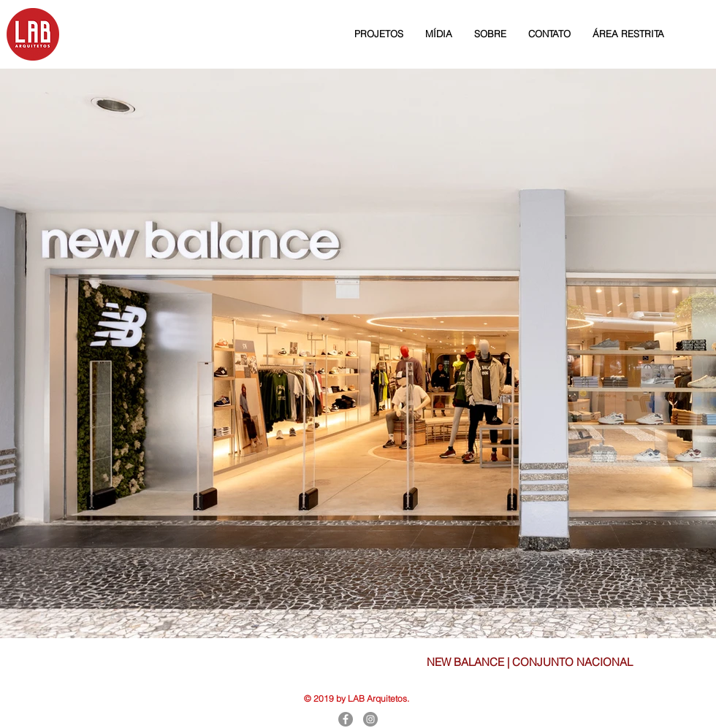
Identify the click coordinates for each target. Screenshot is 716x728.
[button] (379, 34)
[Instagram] (370, 719)
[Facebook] (346, 719)
